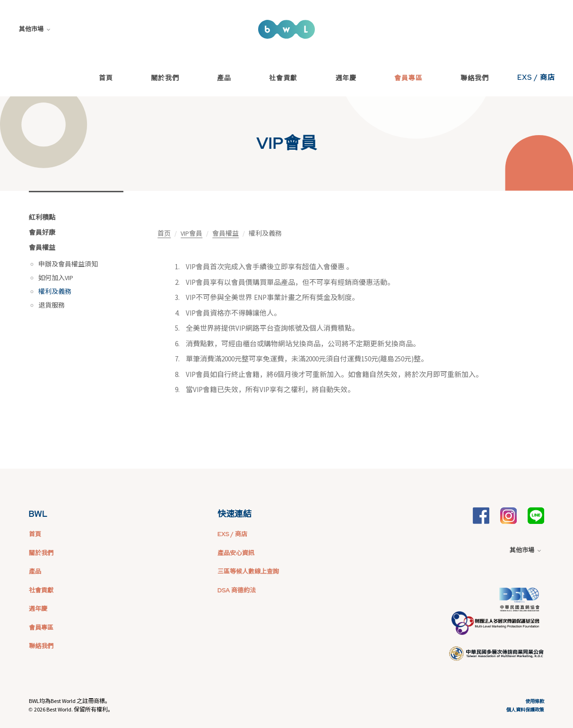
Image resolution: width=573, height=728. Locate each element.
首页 (164, 233)
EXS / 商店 (536, 77)
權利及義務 (55, 291)
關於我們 (165, 78)
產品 (224, 78)
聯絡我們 (475, 78)
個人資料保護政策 (525, 710)
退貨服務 (52, 305)
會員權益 (42, 248)
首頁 (106, 78)
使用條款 (535, 701)
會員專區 (408, 78)
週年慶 (346, 78)
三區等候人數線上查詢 (248, 571)
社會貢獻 (283, 78)
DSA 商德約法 (237, 590)
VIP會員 (191, 233)
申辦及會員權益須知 (68, 264)
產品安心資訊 (236, 553)
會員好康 (42, 232)
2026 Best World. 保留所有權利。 (74, 709)
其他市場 (35, 29)
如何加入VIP (56, 278)
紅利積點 (42, 217)
